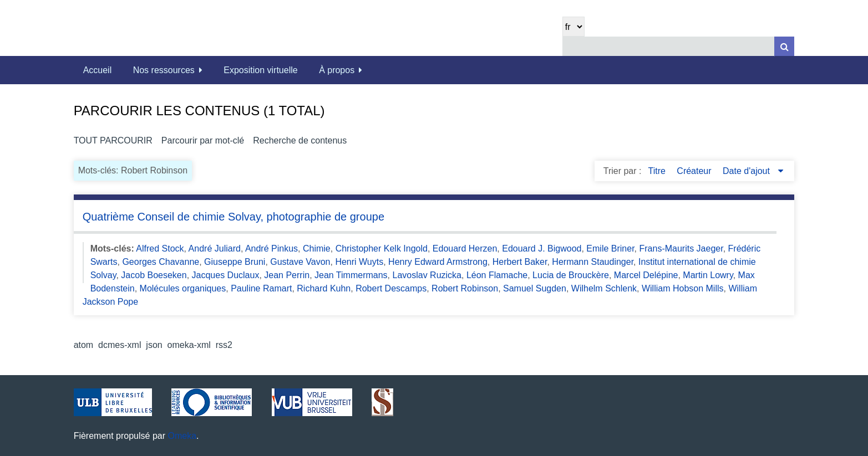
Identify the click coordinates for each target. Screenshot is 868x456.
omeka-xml (189, 345)
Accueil (98, 70)
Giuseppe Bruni (235, 262)
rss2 (224, 345)
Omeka (182, 436)
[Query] (679, 46)
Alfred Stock (160, 249)
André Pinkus (271, 249)
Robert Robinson (465, 288)
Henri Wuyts (359, 262)
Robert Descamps (391, 288)
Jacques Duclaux (226, 275)
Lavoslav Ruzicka (427, 275)
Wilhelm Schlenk (604, 288)
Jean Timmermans (351, 275)
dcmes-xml (120, 345)
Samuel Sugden (535, 288)
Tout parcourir (113, 140)
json (154, 345)
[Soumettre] (784, 46)
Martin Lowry (708, 275)
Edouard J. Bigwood (542, 249)
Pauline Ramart (261, 288)
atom (84, 345)
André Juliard (215, 249)
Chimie (317, 249)
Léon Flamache (497, 275)
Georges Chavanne (161, 262)
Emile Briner (610, 249)
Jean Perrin (287, 275)
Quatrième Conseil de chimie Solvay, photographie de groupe (234, 217)
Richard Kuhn (324, 288)
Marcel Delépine (646, 275)
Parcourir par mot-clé (203, 140)
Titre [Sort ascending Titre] (658, 171)
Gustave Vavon (300, 262)
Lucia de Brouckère (571, 275)
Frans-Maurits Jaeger (681, 249)
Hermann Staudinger (593, 262)
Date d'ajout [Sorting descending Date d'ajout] (747, 171)
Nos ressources (164, 70)
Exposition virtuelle (260, 70)
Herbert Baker (520, 262)
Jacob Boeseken (154, 275)
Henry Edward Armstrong (438, 262)
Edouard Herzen (465, 249)
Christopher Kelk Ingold (382, 249)
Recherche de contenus (300, 140)
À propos (337, 70)
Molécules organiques (183, 288)
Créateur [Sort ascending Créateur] (695, 171)
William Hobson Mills (683, 288)
